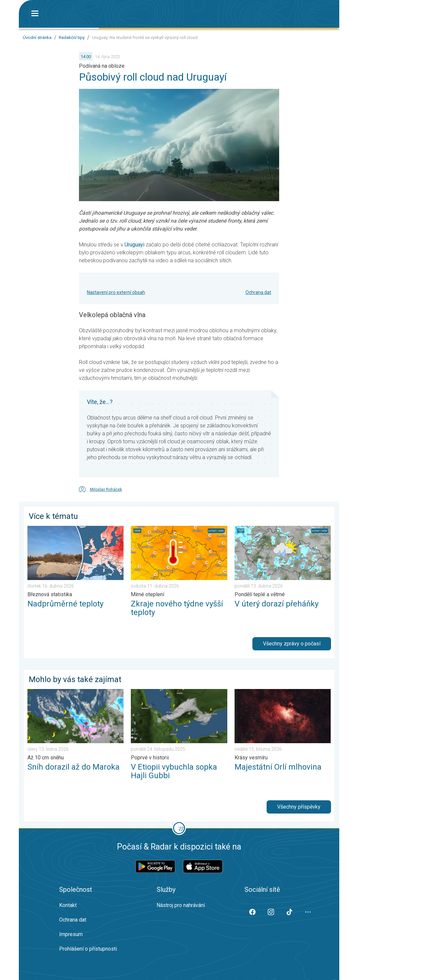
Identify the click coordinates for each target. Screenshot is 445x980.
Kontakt (68, 905)
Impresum (71, 934)
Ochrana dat (258, 292)
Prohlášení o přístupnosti (88, 949)
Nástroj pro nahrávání (181, 905)
